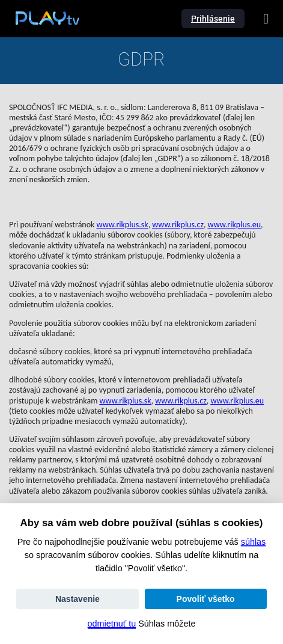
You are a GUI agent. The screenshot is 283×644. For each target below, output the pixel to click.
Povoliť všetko (206, 599)
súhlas (254, 542)
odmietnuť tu (112, 624)
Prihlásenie (213, 19)
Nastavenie (78, 599)
